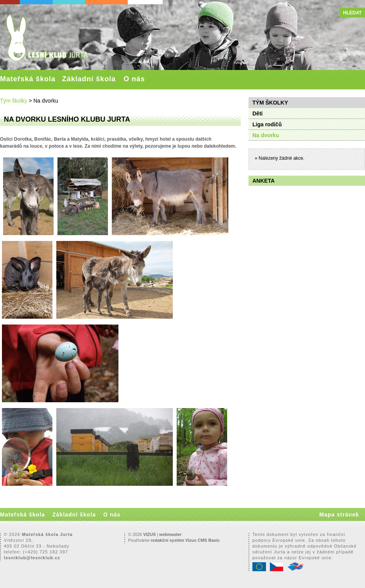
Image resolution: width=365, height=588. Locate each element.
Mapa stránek (339, 515)
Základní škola (89, 79)
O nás (134, 79)
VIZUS (149, 534)
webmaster (170, 534)
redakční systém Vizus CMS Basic (185, 540)
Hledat (353, 13)
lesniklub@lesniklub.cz (32, 558)
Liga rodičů (267, 124)
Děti (257, 113)
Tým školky (14, 101)
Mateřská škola (28, 79)
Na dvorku (266, 135)
